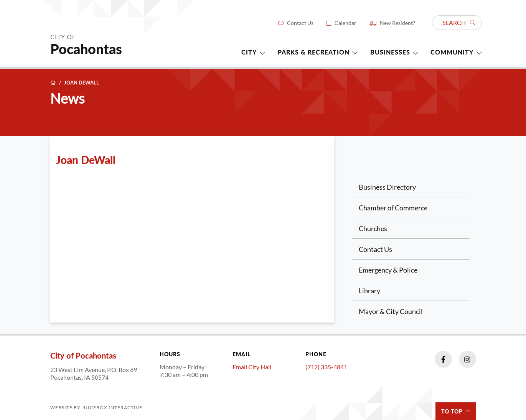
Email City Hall (252, 367)
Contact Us (300, 23)
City (249, 52)
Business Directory (387, 187)
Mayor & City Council (391, 311)
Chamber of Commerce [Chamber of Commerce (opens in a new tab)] (393, 208)
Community (452, 52)
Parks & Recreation (314, 52)
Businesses (390, 52)
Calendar (345, 23)
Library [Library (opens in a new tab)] (369, 291)
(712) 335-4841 (326, 367)
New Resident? (397, 23)
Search (459, 22)
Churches (373, 228)
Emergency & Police (388, 270)
